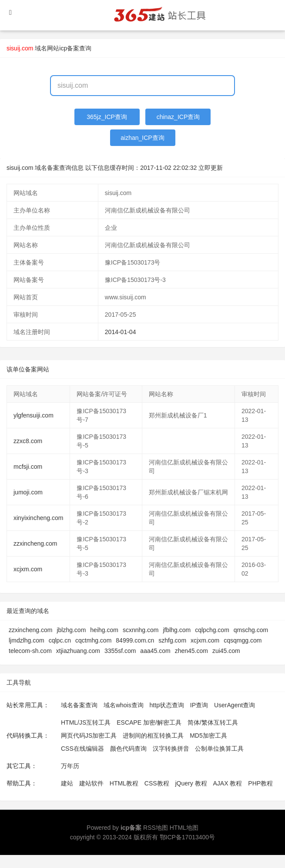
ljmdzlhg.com (27, 640)
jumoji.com (28, 492)
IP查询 (199, 705)
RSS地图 (156, 828)
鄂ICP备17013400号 (188, 837)
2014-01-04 (121, 332)
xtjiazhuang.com (78, 651)
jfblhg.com (177, 630)
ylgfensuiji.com (34, 415)
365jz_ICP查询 (107, 117)
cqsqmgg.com (243, 640)
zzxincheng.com (35, 543)
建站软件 (91, 783)
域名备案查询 (79, 705)
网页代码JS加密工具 (89, 735)
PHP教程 (260, 783)
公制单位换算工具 (219, 749)
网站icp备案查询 (69, 48)
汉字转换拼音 (171, 749)
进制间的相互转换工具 (153, 735)
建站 (67, 783)
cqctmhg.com (93, 640)
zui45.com (226, 651)
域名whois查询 (124, 705)
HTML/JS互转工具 (86, 722)
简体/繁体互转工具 (213, 722)
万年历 (70, 766)
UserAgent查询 (235, 705)
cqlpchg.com (212, 630)
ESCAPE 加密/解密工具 (149, 722)
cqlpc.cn (60, 640)
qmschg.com (251, 630)
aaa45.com (155, 651)
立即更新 (211, 168)
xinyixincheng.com (38, 518)
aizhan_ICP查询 (142, 138)
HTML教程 (124, 783)
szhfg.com (172, 640)
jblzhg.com (71, 630)
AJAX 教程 (228, 783)
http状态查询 (167, 705)
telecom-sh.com (30, 651)
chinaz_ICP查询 (178, 117)
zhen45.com (191, 651)
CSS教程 (157, 783)
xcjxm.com (28, 569)
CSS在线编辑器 (82, 749)
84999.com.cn (135, 640)
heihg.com (104, 630)
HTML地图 (184, 828)
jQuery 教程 (191, 783)
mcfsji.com (28, 467)
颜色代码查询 (128, 749)
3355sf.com (120, 651)
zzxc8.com (28, 441)
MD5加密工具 (208, 735)
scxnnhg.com (141, 630)
